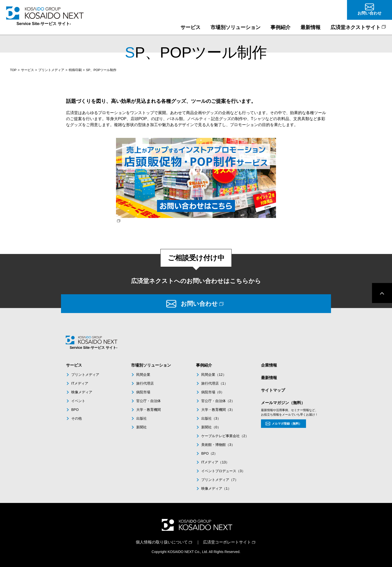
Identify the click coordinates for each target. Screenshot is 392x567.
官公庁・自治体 (148, 401)
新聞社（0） (211, 427)
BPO (75, 410)
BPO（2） (209, 453)
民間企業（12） (214, 375)
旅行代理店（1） (214, 383)
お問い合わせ (199, 304)
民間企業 (143, 375)
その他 (76, 418)
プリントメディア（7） (220, 480)
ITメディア (80, 383)
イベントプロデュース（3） (223, 471)
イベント (78, 401)
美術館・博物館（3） (218, 445)
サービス (27, 70)
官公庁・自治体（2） (218, 401)
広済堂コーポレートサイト (227, 542)
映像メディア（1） (216, 488)
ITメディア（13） (215, 462)
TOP (13, 70)
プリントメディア (51, 70)
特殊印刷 (75, 70)
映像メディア (82, 392)
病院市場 (143, 392)
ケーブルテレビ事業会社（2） (225, 436)
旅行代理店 (145, 383)
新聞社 (141, 427)
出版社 (141, 418)
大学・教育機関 (148, 410)
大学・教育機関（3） (218, 410)
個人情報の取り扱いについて (162, 542)
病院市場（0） (213, 392)
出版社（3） (211, 418)
